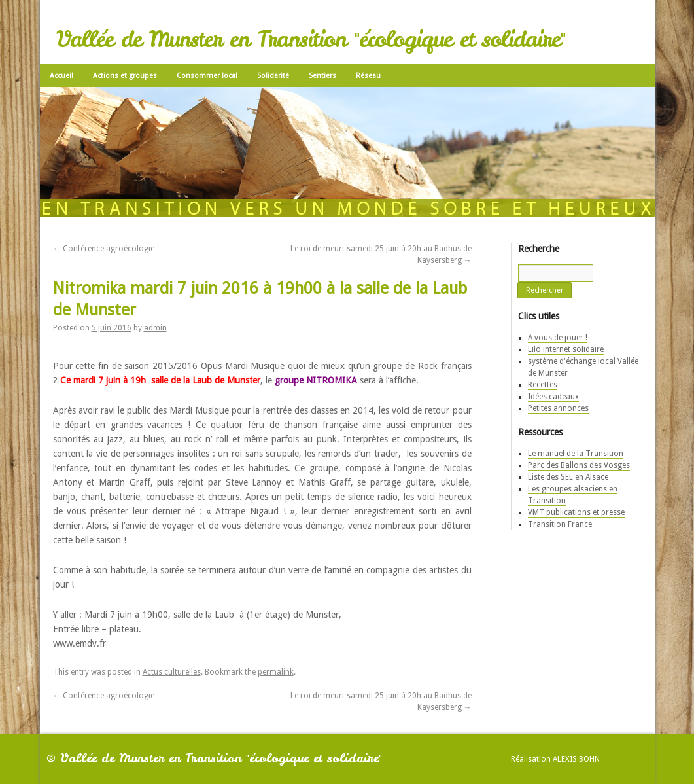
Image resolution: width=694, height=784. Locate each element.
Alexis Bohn (576, 759)
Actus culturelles (172, 672)
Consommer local (207, 76)
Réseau (368, 76)
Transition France (560, 524)
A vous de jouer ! (558, 338)
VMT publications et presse (576, 512)
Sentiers (322, 76)
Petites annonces (558, 408)
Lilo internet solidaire (566, 349)
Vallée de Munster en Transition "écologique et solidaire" (311, 39)
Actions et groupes (125, 76)
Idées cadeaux (553, 397)
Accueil (61, 76)
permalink (276, 672)
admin (155, 328)
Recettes (543, 385)
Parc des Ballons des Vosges (579, 465)
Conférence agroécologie (104, 249)
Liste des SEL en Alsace (568, 477)
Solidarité (273, 76)
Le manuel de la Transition (576, 454)
